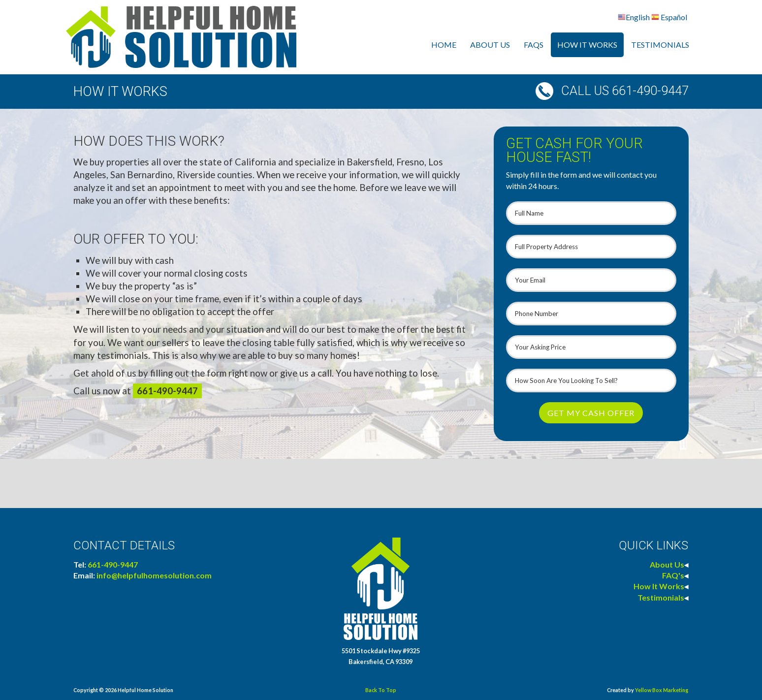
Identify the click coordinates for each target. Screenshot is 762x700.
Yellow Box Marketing (662, 690)
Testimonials (660, 45)
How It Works (587, 45)
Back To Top (381, 690)
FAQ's (673, 575)
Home (444, 45)
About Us (490, 45)
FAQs (534, 45)
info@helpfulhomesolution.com (154, 575)
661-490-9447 (167, 391)
